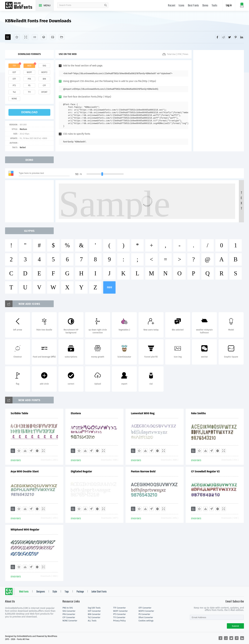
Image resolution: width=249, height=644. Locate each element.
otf (14, 79)
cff (44, 85)
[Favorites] (17, 37)
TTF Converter (119, 608)
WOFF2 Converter (146, 611)
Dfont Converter (146, 617)
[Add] (8, 37)
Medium (23, 129)
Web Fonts (24, 592)
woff (29, 72)
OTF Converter (145, 608)
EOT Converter (94, 611)
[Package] (44, 37)
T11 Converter (119, 617)
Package (80, 592)
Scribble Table (19, 413)
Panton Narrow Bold (143, 471)
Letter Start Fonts (99, 592)
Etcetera (76, 413)
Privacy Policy (119, 621)
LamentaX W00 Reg (143, 413)
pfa (29, 79)
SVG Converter (69, 611)
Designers (41, 592)
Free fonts (20, 6)
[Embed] (37, 451)
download (29, 112)
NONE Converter (70, 621)
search (106, 5)
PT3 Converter (120, 614)
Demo (205, 6)
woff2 (44, 72)
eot (14, 72)
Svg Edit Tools (94, 608)
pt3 (14, 85)
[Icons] (53, 37)
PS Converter (144, 614)
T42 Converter (94, 617)
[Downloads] (25, 451)
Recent (172, 6)
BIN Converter (94, 614)
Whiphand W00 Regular (25, 530)
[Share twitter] (230, 37)
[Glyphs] (35, 37)
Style (55, 592)
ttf (14, 66)
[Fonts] (62, 37)
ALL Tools (92, 621)
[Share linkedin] (242, 37)
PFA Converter (69, 614)
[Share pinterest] (236, 37)
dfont (44, 92)
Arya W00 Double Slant (25, 471)
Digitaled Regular (81, 471)
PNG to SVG (68, 608)
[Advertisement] (219, 101)
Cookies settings (146, 621)
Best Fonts (193, 6)
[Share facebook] (217, 37)
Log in (229, 5)
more (109, 287)
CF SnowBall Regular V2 (205, 471)
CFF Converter (69, 617)
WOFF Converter (120, 611)
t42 (14, 92)
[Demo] (26, 37)
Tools (215, 6)
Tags (67, 592)
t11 (29, 92)
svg (44, 66)
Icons (182, 6)
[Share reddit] (223, 37)
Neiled (23, 147)
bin (44, 79)
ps (29, 85)
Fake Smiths (198, 413)
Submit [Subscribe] (235, 626)
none (14, 99)
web (29, 66)
